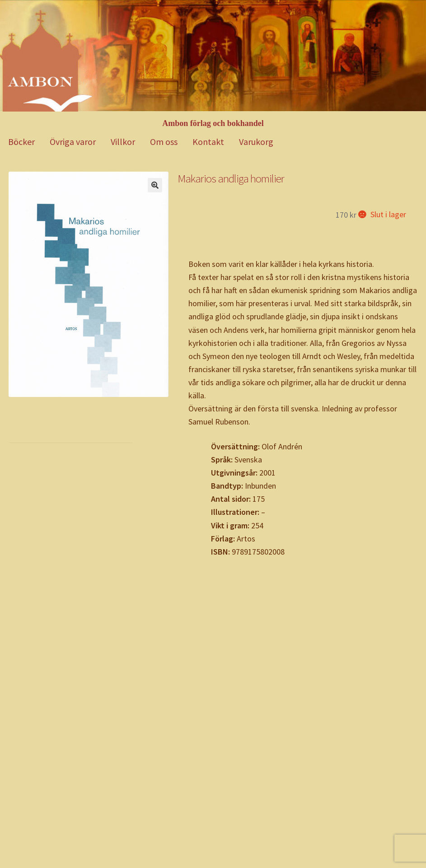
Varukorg (256, 142)
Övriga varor (73, 142)
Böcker (21, 142)
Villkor (123, 142)
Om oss (164, 142)
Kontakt (208, 142)
